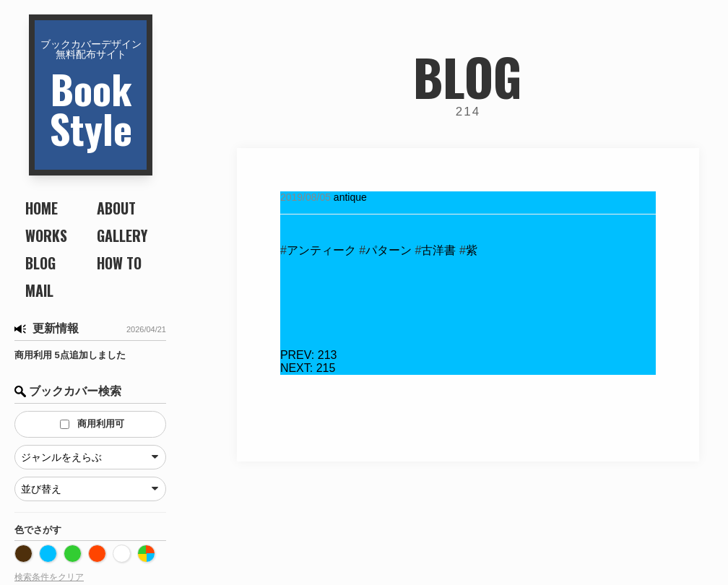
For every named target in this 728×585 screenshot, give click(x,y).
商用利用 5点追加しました (70, 355)
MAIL (39, 290)
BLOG (40, 263)
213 (309, 355)
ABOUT (116, 208)
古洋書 (438, 250)
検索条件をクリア (49, 577)
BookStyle (91, 96)
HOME (42, 208)
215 (308, 368)
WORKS (46, 235)
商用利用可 (92, 424)
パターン (389, 250)
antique (350, 197)
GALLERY (122, 235)
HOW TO (119, 263)
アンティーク (321, 250)
